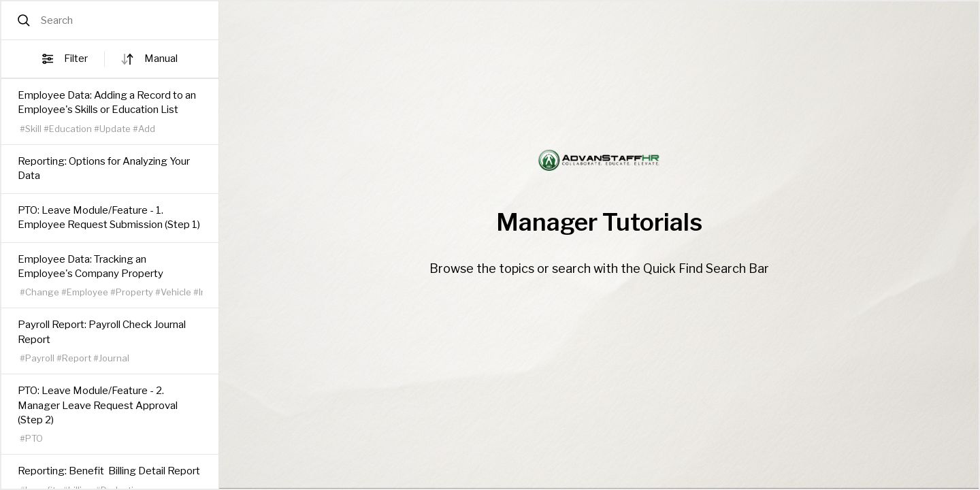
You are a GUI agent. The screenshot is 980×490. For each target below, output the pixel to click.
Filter (65, 59)
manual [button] (161, 59)
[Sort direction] (127, 59)
